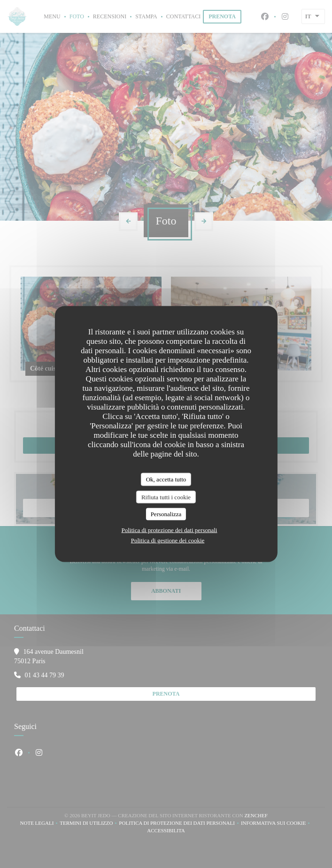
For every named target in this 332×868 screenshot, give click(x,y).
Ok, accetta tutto (166, 479)
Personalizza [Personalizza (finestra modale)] (166, 514)
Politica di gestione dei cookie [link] (168, 540)
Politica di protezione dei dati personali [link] (170, 530)
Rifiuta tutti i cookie (166, 497)
